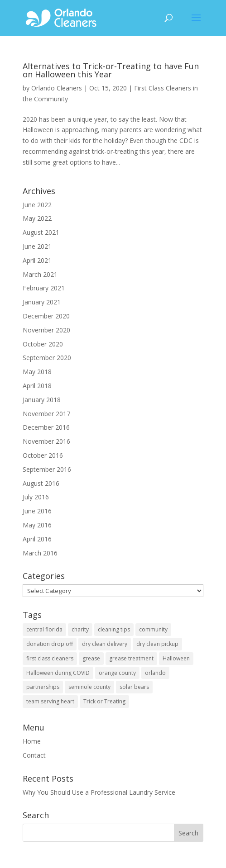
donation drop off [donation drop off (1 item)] (50, 644)
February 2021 (44, 288)
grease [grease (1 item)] (91, 658)
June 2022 (37, 205)
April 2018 (37, 386)
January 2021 (42, 302)
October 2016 (43, 455)
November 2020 (46, 330)
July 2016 (36, 497)
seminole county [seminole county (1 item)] (89, 687)
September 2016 (47, 469)
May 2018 (37, 372)
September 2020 (47, 358)
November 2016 (46, 441)
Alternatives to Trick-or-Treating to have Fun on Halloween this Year (111, 70)
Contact (34, 755)
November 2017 (46, 414)
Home (32, 741)
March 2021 (40, 274)
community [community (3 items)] (153, 629)
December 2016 (46, 427)
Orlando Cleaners (57, 88)
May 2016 (37, 525)
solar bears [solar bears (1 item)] (134, 687)
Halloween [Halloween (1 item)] (176, 658)
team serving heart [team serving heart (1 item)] (50, 701)
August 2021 (41, 232)
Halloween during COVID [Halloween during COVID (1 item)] (58, 673)
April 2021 (37, 260)
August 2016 (41, 483)
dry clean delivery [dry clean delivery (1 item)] (105, 644)
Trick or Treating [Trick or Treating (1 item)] (104, 701)
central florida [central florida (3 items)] (44, 629)
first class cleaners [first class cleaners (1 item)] (50, 658)
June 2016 (37, 511)
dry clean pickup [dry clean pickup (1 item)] (157, 644)
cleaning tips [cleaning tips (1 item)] (114, 629)
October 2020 (43, 344)
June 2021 (37, 246)
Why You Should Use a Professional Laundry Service (99, 792)
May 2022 (37, 218)
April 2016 (37, 539)
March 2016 (40, 553)
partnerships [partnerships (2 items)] (43, 687)
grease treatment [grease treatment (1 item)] (131, 658)
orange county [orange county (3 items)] (117, 673)
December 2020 (46, 316)
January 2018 (42, 400)
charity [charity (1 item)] (80, 629)
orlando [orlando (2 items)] (155, 673)
